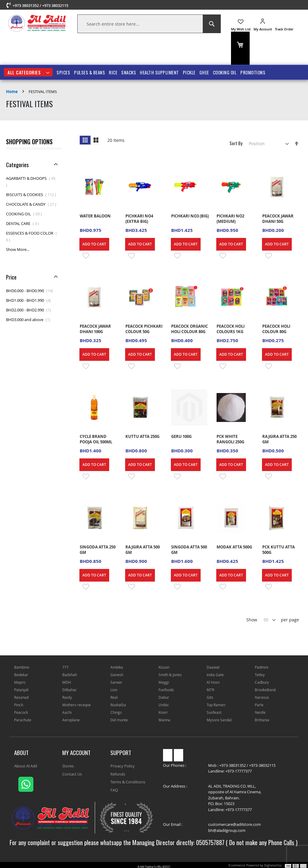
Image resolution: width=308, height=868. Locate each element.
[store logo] (37, 23)
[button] (85, 256)
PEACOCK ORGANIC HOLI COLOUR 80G (189, 329)
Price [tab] (11, 277)
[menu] (154, 72)
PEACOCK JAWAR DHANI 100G (95, 329)
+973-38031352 (233, 765)
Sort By (236, 143)
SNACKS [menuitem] (129, 72)
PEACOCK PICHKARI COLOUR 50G (144, 329)
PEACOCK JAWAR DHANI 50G (278, 219)
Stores (68, 766)
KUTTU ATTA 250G (142, 436)
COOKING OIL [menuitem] (225, 72)
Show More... (18, 249)
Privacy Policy (123, 766)
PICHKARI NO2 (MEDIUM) (230, 219)
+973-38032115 (262, 765)
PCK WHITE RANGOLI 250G (230, 439)
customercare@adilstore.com (234, 824)
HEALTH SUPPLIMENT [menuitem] (159, 72)
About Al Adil (26, 766)
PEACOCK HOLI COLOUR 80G (276, 329)
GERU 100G (181, 436)
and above (30, 320)
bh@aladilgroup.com (227, 830)
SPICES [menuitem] (63, 72)
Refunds (118, 774)
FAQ (114, 790)
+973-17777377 (239, 771)
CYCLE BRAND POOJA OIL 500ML (96, 439)
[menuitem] (28, 72)
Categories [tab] (17, 165)
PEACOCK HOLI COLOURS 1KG (231, 329)
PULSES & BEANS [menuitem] (89, 72)
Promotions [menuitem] (253, 72)
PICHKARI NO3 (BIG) (190, 216)
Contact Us (72, 774)
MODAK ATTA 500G (234, 547)
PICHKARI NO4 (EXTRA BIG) (139, 219)
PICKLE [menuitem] (189, 72)
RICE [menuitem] (113, 72)
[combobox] (149, 24)
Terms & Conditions (128, 782)
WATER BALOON (96, 216)
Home (12, 92)
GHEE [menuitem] (204, 72)
